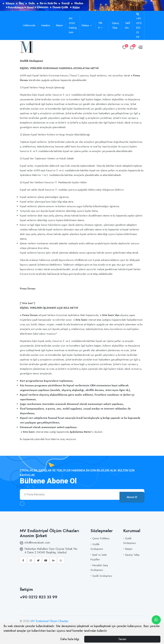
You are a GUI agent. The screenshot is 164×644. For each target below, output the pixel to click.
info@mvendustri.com (37, 543)
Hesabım (46, 25)
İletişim (59, 25)
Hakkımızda (29, 25)
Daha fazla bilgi (70, 639)
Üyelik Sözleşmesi (102, 576)
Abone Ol (132, 494)
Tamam (122, 639)
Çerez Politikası (101, 538)
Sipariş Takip (132, 555)
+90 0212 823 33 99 (39, 597)
